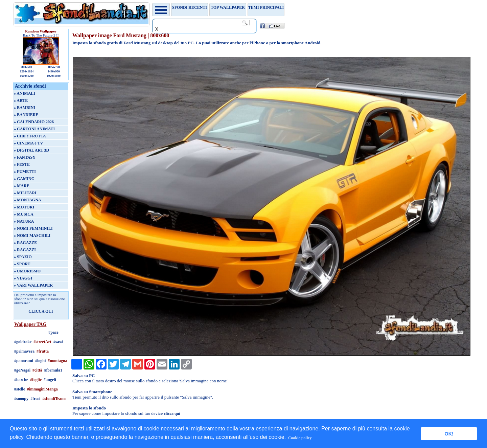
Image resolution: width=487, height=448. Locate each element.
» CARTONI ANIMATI (34, 129)
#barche (21, 380)
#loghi (40, 361)
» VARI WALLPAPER (33, 285)
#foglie (36, 380)
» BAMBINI (25, 108)
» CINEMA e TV (28, 143)
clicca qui (172, 413)
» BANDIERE (26, 115)
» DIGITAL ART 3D (31, 150)
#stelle (20, 389)
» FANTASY (25, 157)
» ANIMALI (25, 93)
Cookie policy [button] (300, 438)
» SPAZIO (23, 257)
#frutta (43, 351)
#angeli (50, 380)
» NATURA (24, 221)
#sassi (58, 342)
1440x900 (54, 71)
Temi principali (266, 7)
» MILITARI (25, 193)
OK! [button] (449, 434)
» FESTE (22, 164)
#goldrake (23, 342)
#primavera (24, 351)
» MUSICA (24, 214)
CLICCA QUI (41, 311)
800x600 (27, 67)
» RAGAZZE (25, 243)
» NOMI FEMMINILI (33, 228)
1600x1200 (27, 76)
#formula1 (53, 370)
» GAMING (24, 179)
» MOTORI (24, 207)
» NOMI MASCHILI (32, 236)
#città (37, 370)
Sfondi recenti (190, 7)
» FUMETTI (25, 172)
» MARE (22, 186)
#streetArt (42, 342)
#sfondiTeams (54, 399)
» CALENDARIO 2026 (34, 122)
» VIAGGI (23, 278)
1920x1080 (54, 76)
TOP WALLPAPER (228, 7)
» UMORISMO (27, 271)
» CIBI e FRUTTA (30, 136)
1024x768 (54, 67)
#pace (53, 332)
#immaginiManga (42, 389)
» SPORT (22, 264)
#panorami (24, 361)
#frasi (35, 399)
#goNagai (22, 370)
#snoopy (21, 399)
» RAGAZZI (25, 250)
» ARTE (21, 100)
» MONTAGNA (28, 200)
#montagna (57, 361)
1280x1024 (27, 71)
